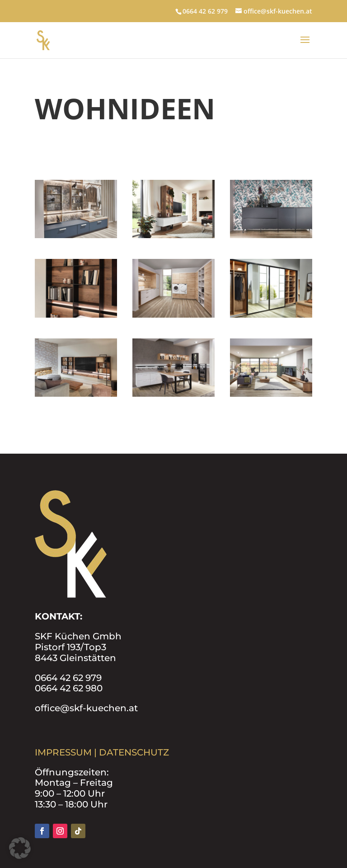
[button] (20, 848)
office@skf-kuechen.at (86, 708)
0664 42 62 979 (68, 678)
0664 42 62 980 (69, 688)
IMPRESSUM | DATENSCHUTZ (102, 752)
